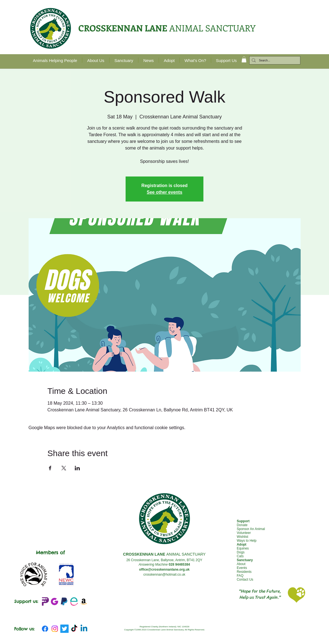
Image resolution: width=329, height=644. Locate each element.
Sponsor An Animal (251, 529)
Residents (244, 572)
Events (242, 568)
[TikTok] (74, 629)
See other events (164, 192)
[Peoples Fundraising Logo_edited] (45, 601)
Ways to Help (247, 541)
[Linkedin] (84, 629)
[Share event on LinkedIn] (77, 468)
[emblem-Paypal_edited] (64, 601)
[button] (244, 59)
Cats (240, 556)
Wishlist (242, 537)
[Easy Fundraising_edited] (74, 601)
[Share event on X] (64, 468)
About (241, 564)
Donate (242, 525)
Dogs (241, 552)
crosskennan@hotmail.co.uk (164, 575)
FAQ (240, 576)
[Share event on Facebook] (50, 468)
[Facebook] (45, 629)
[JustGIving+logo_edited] (54, 601)
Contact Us (245, 580)
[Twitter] (64, 629)
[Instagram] (55, 629)
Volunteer (244, 533)
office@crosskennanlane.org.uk (164, 570)
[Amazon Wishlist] (84, 601)
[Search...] (274, 61)
